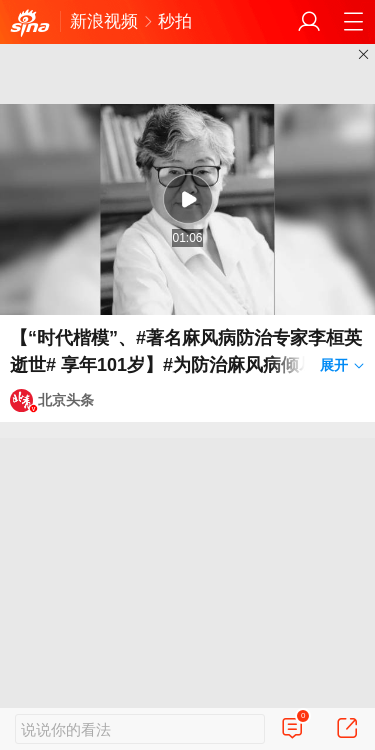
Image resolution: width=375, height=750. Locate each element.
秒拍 (175, 21)
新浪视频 (104, 21)
